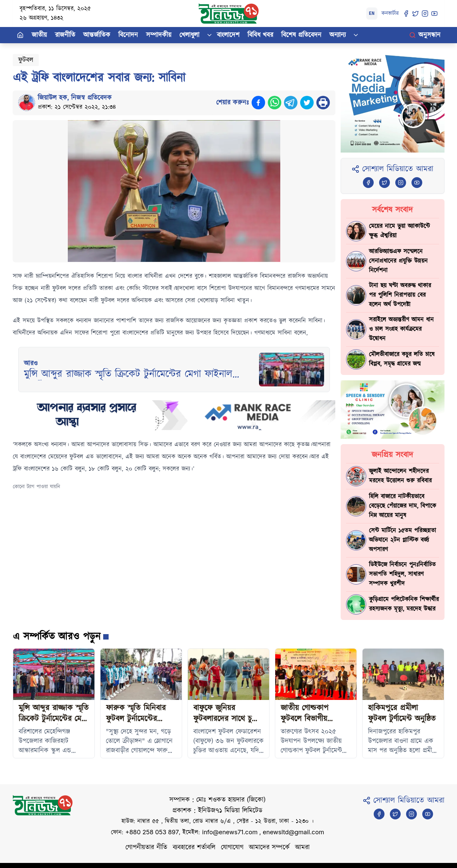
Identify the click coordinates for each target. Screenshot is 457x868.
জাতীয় (39, 35)
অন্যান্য (338, 35)
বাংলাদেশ (228, 35)
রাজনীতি (65, 35)
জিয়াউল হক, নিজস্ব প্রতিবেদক (75, 98)
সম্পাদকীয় (159, 35)
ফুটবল (26, 60)
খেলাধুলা (189, 35)
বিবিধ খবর (260, 35)
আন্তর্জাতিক (97, 35)
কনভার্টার (390, 13)
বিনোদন (128, 35)
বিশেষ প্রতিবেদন (301, 35)
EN (372, 13)
